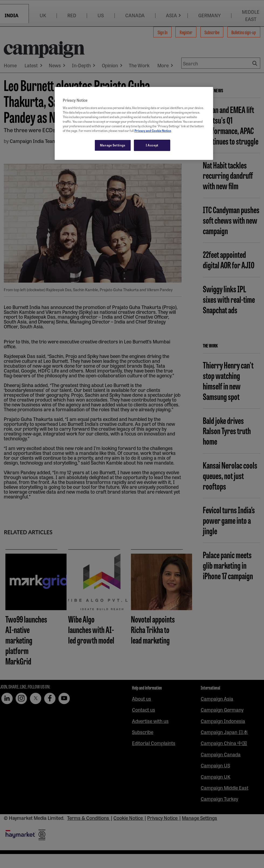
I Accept (152, 145)
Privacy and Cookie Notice (153, 131)
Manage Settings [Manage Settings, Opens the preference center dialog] (113, 145)
